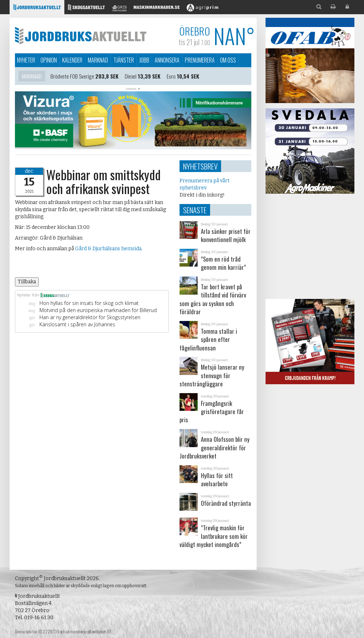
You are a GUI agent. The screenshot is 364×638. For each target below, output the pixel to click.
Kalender (72, 60)
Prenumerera (200, 60)
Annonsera (167, 60)
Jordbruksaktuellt (81, 36)
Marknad (98, 60)
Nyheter (26, 60)
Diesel (131, 77)
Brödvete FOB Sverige (72, 77)
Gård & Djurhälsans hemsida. (109, 249)
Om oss (228, 60)
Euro (171, 77)
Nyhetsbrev (200, 166)
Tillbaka (27, 282)
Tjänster (124, 60)
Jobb (144, 60)
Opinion (49, 60)
